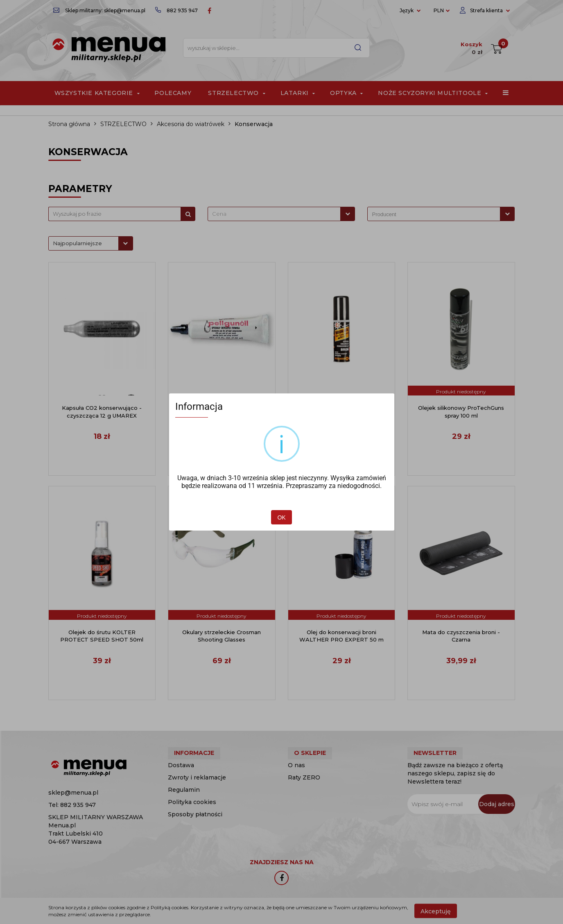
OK (281, 517)
